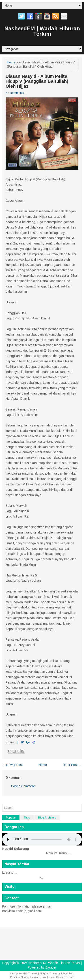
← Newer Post (13, 765)
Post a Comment (23, 786)
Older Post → (72, 765)
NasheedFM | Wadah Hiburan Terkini (42, 31)
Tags (27, 818)
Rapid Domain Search (61, 977)
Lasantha (67, 973)
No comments (15, 93)
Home (11, 62)
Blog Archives (47, 818)
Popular (11, 818)
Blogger (51, 967)
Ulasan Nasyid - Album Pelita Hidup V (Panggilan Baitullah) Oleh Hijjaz (37, 81)
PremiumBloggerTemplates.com (28, 977)
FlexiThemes (30, 973)
